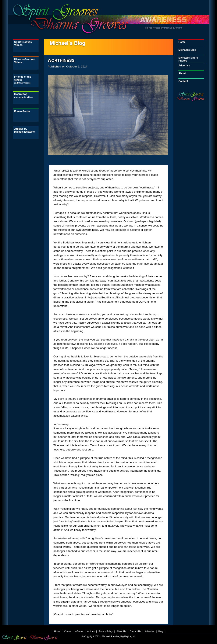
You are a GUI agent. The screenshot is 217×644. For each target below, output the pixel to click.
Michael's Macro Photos (188, 59)
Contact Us (136, 631)
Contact (183, 81)
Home (182, 42)
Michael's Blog (187, 50)
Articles (91, 631)
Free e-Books (22, 111)
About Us (121, 631)
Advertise (184, 66)
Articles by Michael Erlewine (24, 130)
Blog (161, 631)
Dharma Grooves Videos (24, 61)
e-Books (79, 631)
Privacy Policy (106, 631)
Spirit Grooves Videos (23, 44)
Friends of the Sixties (23, 80)
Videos (68, 631)
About (182, 73)
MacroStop (24, 95)
